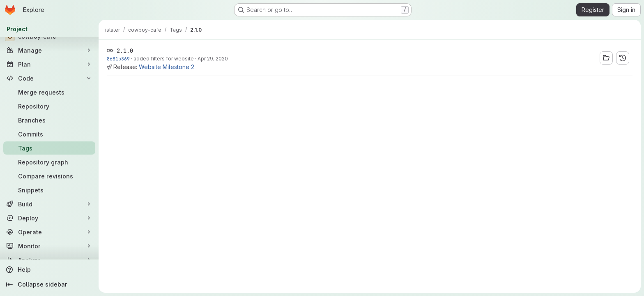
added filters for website (164, 59)
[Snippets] (49, 190)
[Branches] (49, 120)
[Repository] (49, 106)
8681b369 (118, 59)
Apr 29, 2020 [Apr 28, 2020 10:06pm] (213, 59)
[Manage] (49, 50)
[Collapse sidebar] (49, 284)
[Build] (49, 204)
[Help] (49, 270)
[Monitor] (49, 246)
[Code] (49, 78)
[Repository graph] (49, 162)
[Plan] (49, 64)
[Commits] (49, 134)
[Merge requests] (49, 92)
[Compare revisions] (49, 176)
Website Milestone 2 (167, 67)
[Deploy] (49, 218)
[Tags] (49, 148)
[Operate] (49, 232)
